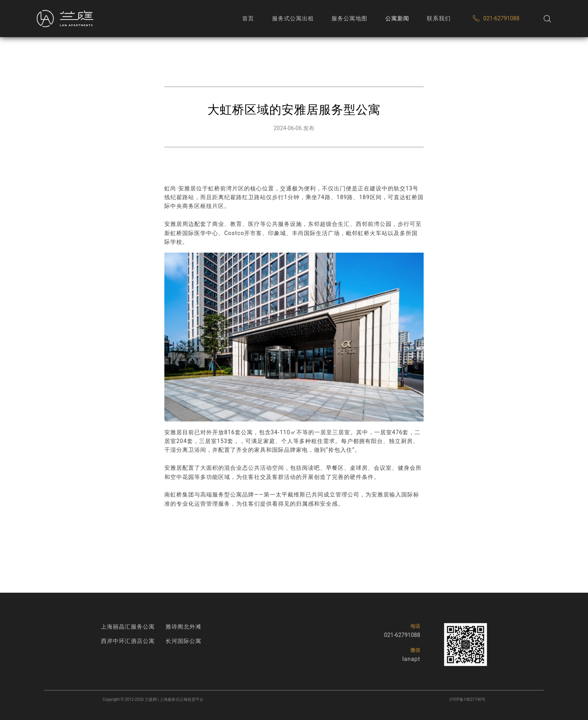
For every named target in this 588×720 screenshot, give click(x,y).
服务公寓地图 (349, 18)
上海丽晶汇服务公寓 (128, 627)
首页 (248, 18)
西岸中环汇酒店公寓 (128, 641)
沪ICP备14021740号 (467, 699)
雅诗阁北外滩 (184, 627)
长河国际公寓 (184, 641)
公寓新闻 (397, 18)
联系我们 (439, 18)
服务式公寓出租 (293, 18)
